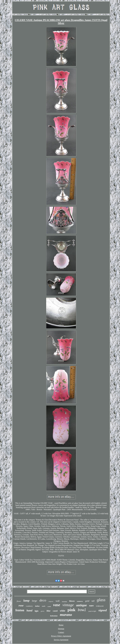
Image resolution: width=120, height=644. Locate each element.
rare (91, 606)
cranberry (29, 606)
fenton (20, 610)
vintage (68, 605)
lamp (26, 601)
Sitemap (61, 629)
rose (21, 605)
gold (87, 601)
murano (66, 615)
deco (43, 600)
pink (72, 610)
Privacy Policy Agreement (61, 636)
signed (103, 610)
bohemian (54, 616)
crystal (49, 606)
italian (37, 606)
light (37, 611)
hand (30, 611)
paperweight (92, 611)
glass (101, 600)
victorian (64, 602)
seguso (51, 602)
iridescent (100, 606)
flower (19, 601)
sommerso (80, 601)
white (62, 611)
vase (57, 605)
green (42, 611)
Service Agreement (61, 640)
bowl (82, 610)
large (34, 601)
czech (44, 606)
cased (55, 611)
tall (93, 601)
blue (48, 611)
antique (81, 605)
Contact (61, 632)
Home (61, 625)
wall (58, 601)
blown (72, 601)
